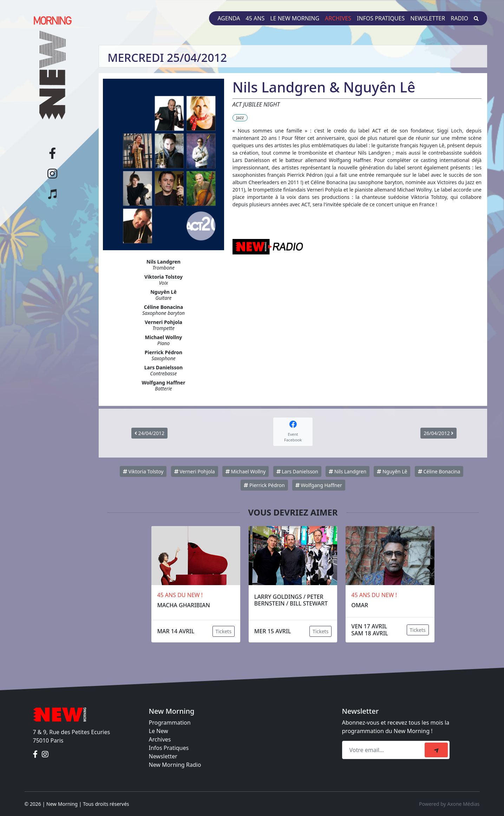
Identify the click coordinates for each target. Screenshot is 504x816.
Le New (159, 731)
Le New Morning (295, 18)
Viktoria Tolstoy (143, 471)
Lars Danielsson (297, 471)
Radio (459, 18)
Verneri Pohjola (195, 471)
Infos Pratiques (169, 748)
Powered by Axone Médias (449, 804)
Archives (338, 18)
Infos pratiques (381, 18)
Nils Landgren (348, 471)
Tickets (224, 631)
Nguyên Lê (392, 471)
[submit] (436, 750)
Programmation (170, 723)
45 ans (255, 18)
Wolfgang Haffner (319, 485)
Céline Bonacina (439, 471)
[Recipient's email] (384, 750)
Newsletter (428, 18)
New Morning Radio (175, 765)
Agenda (229, 18)
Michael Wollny (246, 471)
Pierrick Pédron (264, 485)
